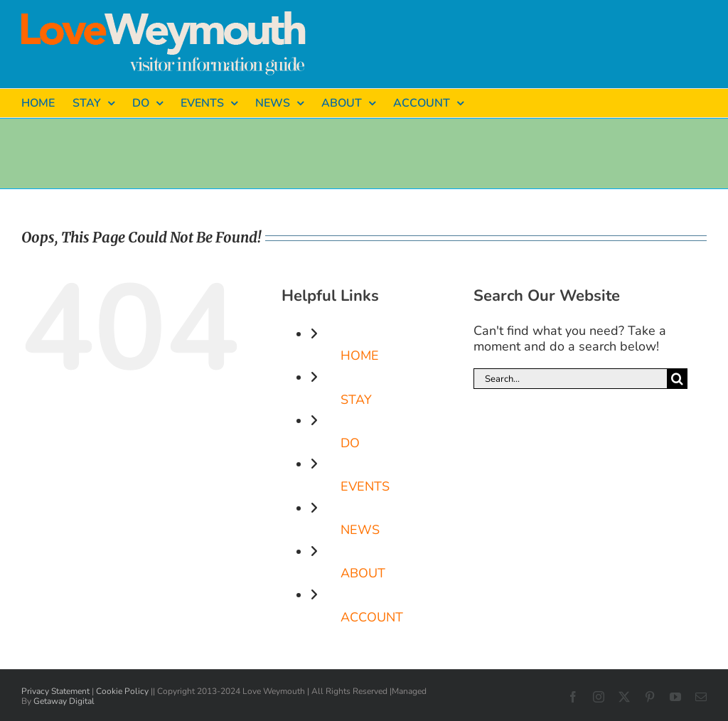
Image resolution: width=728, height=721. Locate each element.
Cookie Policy (122, 691)
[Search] (677, 379)
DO (350, 443)
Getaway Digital (64, 701)
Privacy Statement (55, 691)
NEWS (360, 530)
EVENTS (365, 486)
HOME (360, 356)
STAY (356, 400)
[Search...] (570, 379)
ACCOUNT (372, 617)
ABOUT (363, 573)
